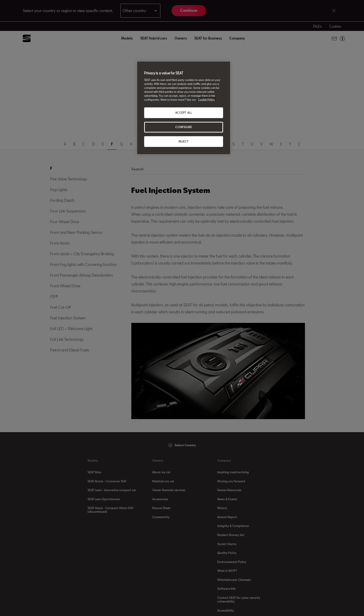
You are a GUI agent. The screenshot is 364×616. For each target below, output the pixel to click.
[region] (184, 108)
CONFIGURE (184, 127)
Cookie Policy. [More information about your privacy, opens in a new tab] (206, 100)
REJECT (184, 141)
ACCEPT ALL (184, 113)
